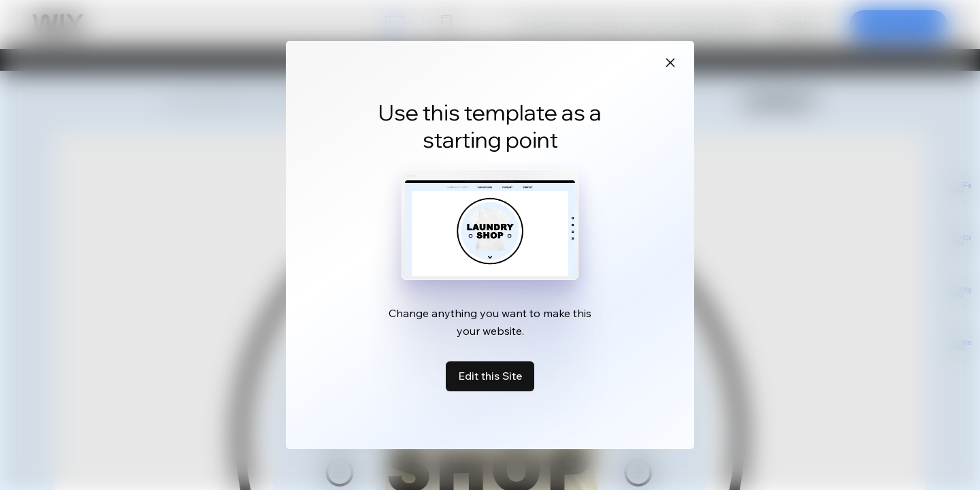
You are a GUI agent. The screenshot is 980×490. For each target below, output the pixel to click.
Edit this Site (490, 376)
